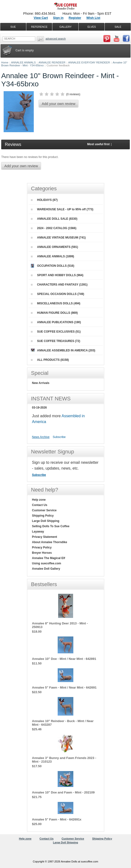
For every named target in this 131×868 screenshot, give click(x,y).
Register (75, 18)
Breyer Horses (42, 553)
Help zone (39, 500)
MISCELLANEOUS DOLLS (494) (56, 303)
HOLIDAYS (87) (44, 200)
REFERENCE (39, 27)
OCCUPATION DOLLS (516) (53, 266)
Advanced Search (56, 39)
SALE (118, 27)
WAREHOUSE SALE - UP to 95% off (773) (62, 209)
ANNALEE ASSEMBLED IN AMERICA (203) (63, 350)
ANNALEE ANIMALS (23, 62)
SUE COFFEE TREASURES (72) (56, 341)
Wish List (93, 18)
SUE (13, 27)
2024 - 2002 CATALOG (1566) (54, 228)
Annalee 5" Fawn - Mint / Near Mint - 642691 (64, 687)
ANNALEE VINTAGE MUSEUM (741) (58, 238)
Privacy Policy (42, 547)
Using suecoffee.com (47, 563)
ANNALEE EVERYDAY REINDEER (89, 62)
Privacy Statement (45, 537)
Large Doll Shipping (46, 521)
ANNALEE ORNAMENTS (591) (55, 247)
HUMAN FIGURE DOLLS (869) (54, 313)
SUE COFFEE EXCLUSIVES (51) (56, 332)
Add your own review (59, 104)
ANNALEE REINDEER (52, 62)
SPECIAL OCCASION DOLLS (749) (58, 294)
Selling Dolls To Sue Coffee (51, 526)
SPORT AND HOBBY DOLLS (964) (57, 275)
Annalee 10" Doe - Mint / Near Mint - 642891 (64, 659)
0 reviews (73, 94)
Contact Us (40, 505)
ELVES (92, 27)
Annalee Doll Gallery (46, 569)
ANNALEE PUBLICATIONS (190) (56, 322)
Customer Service (44, 510)
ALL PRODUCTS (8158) (50, 360)
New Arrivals (41, 383)
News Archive (41, 437)
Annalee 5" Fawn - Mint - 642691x (57, 819)
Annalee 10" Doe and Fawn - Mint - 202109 (63, 792)
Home (5, 62)
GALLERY (65, 27)
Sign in (58, 18)
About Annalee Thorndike (50, 542)
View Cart (41, 18)
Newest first (121, 144)
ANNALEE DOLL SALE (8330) (54, 219)
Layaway (38, 532)
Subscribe (59, 437)
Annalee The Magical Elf (49, 558)
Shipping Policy (43, 516)
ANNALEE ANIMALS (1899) (53, 256)
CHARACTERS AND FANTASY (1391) (59, 285)
